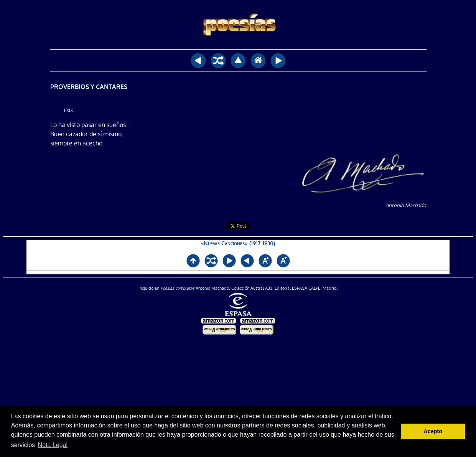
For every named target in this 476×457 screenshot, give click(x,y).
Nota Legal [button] (53, 445)
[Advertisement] (238, 396)
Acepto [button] (433, 431)
